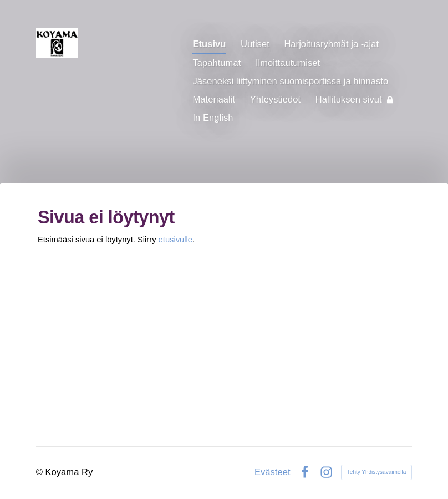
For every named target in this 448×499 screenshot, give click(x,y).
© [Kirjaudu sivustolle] (41, 472)
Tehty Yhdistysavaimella (377, 472)
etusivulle (175, 240)
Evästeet (273, 473)
